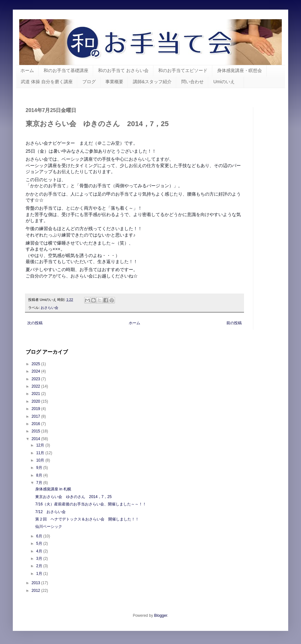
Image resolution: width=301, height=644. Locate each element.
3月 (40, 559)
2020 (37, 401)
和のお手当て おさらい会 (123, 70)
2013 (37, 583)
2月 (40, 566)
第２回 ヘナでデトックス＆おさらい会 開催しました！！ (87, 519)
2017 (37, 416)
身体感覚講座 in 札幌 (53, 489)
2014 (37, 439)
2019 (37, 409)
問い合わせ (192, 82)
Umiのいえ (226, 82)
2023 (37, 379)
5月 (40, 543)
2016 (37, 424)
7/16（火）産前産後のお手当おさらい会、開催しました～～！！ (91, 504)
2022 (37, 386)
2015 (37, 431)
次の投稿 (35, 323)
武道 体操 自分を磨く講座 (47, 82)
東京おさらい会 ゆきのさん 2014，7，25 (73, 497)
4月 (40, 551)
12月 (41, 445)
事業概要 (114, 82)
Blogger (161, 616)
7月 (40, 483)
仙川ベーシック (49, 527)
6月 (40, 536)
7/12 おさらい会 (50, 512)
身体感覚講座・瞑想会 (240, 70)
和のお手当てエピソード (183, 70)
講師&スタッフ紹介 (152, 82)
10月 (41, 460)
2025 (37, 364)
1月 (40, 574)
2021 (37, 394)
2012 (37, 591)
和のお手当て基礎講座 (66, 70)
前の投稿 (234, 323)
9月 (40, 468)
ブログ (89, 82)
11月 (41, 453)
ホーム (27, 70)
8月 (40, 475)
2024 (37, 371)
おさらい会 (49, 308)
